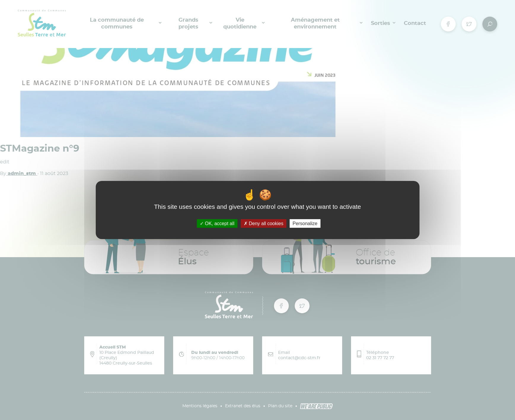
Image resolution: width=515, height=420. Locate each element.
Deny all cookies (264, 223)
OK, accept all (217, 223)
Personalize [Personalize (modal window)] (305, 223)
